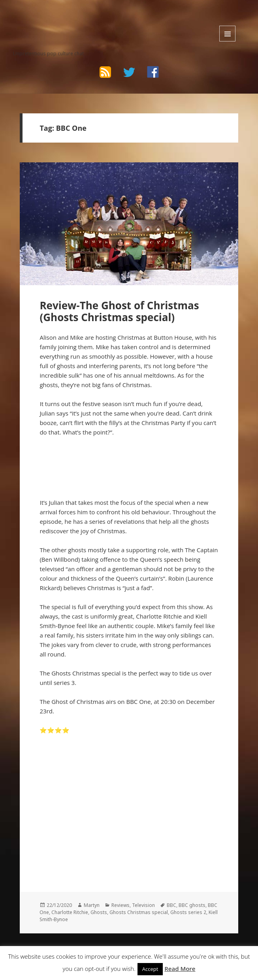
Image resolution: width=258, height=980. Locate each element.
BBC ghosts (192, 905)
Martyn (92, 905)
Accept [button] (150, 969)
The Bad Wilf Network (61, 18)
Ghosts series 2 (188, 912)
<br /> (63, 792)
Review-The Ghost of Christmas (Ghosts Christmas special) (119, 311)
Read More (180, 969)
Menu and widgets (227, 34)
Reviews (121, 905)
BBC (171, 905)
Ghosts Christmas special (139, 912)
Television (143, 905)
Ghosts (99, 912)
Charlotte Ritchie (70, 912)
